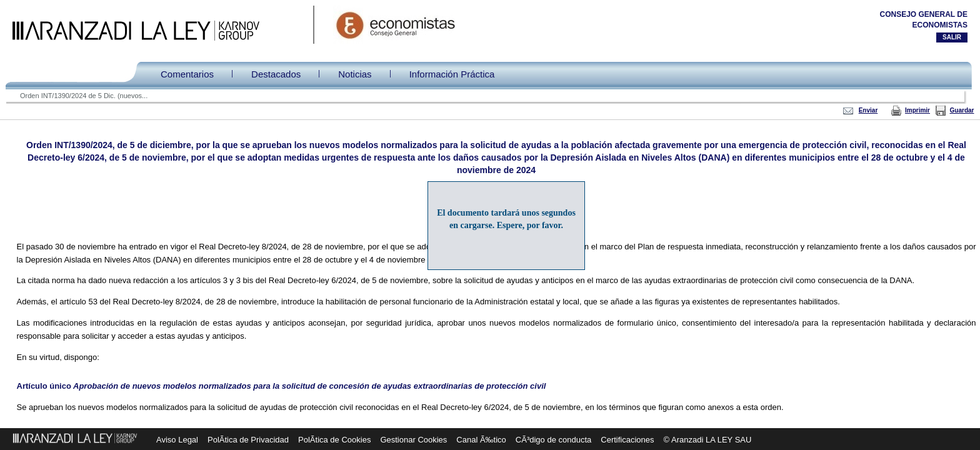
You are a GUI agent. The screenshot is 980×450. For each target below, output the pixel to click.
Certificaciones (627, 440)
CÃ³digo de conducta (553, 440)
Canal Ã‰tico (481, 440)
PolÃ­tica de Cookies (334, 440)
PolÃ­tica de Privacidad (248, 440)
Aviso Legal (177, 440)
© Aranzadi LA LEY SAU (708, 440)
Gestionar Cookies (413, 440)
